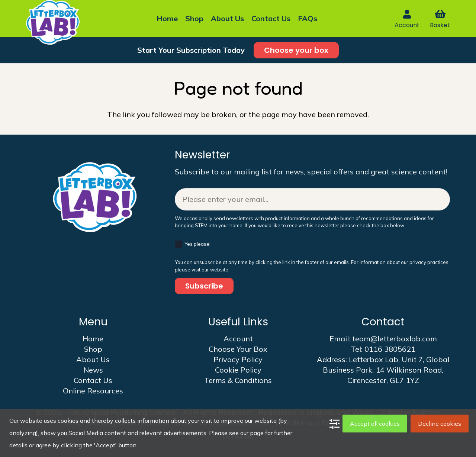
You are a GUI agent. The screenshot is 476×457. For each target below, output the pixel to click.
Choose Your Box (238, 349)
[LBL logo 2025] (53, 22)
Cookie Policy (238, 370)
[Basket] (440, 14)
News (93, 370)
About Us (93, 359)
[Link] (407, 14)
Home (93, 339)
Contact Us (93, 380)
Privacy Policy (238, 359)
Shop (93, 349)
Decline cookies (440, 424)
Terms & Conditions (238, 380)
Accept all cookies (375, 424)
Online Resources (93, 391)
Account (238, 339)
